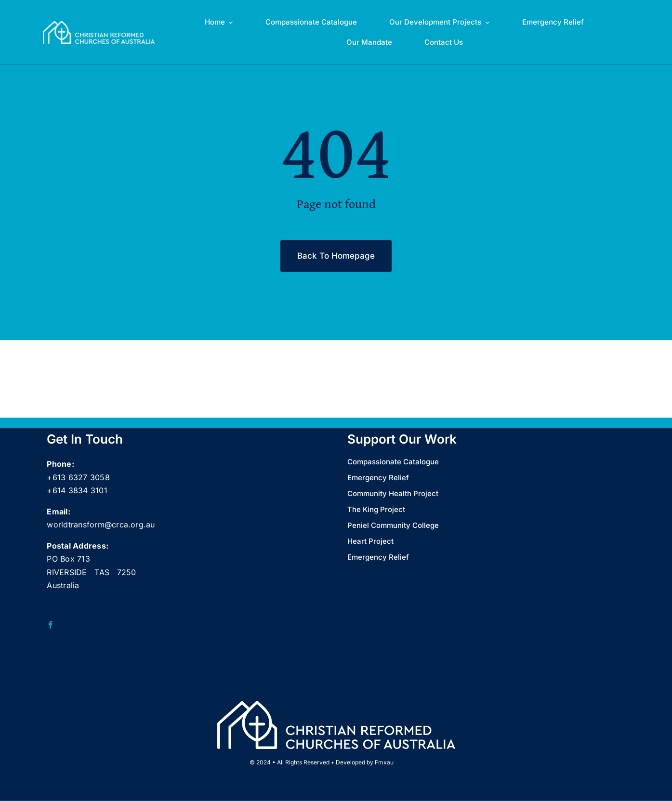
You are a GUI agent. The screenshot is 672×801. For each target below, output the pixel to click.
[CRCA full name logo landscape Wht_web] (99, 25)
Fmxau (384, 762)
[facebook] (51, 625)
